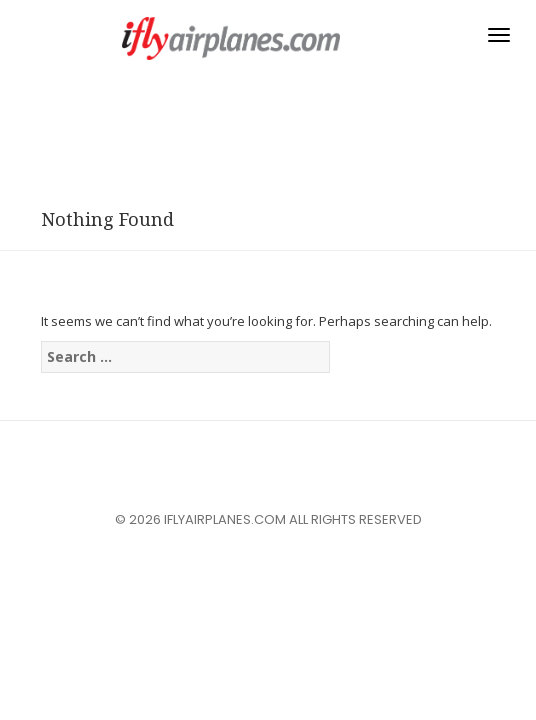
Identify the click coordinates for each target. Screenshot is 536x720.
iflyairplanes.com (231, 38)
